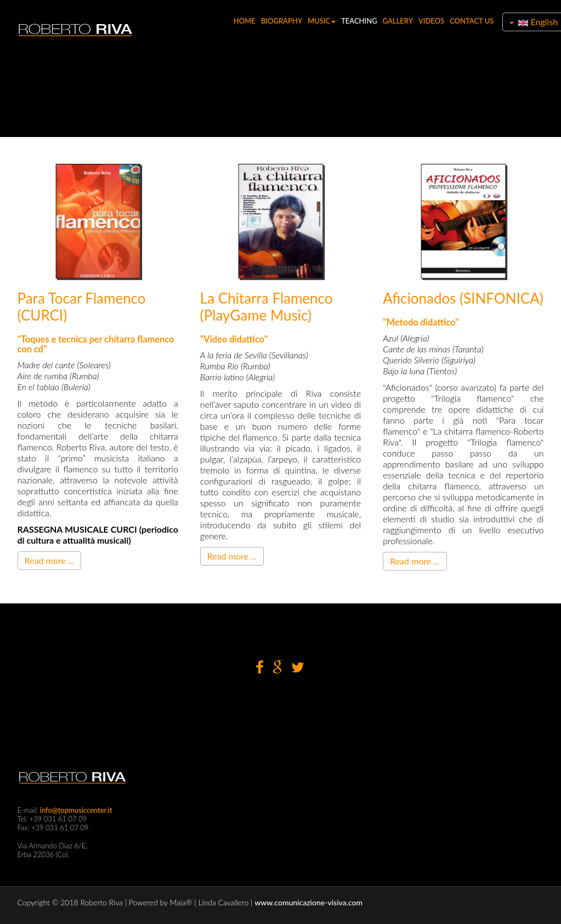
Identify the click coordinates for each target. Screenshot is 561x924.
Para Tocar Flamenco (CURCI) (82, 307)
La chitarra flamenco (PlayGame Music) (267, 307)
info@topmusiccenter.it (76, 810)
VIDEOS (430, 21)
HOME (243, 21)
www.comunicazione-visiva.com (308, 902)
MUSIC (321, 21)
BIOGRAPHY (280, 21)
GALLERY (397, 21)
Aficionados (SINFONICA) (463, 298)
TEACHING (358, 21)
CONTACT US (471, 21)
